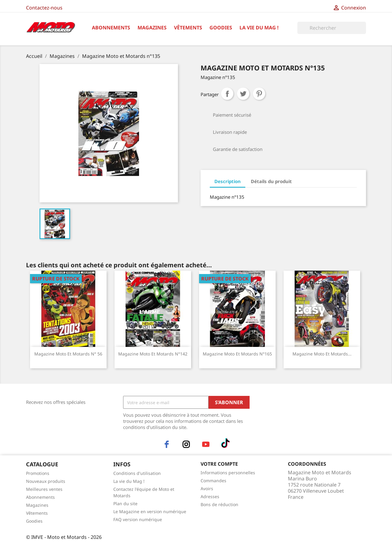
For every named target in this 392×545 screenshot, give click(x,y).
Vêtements (188, 28)
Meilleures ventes (44, 489)
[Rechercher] (332, 28)
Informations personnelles (228, 473)
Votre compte (219, 464)
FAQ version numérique (138, 519)
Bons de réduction (219, 504)
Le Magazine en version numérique (150, 511)
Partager (227, 94)
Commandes (213, 481)
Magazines (152, 28)
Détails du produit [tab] (271, 181)
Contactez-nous (44, 8)
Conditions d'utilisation (137, 473)
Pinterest (259, 94)
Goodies (221, 28)
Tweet (243, 94)
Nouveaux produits (46, 481)
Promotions (38, 473)
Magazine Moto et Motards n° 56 (68, 354)
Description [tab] (228, 181)
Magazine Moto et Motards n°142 (153, 354)
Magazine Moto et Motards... (322, 354)
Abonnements (111, 28)
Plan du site (125, 504)
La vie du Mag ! (259, 28)
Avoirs (207, 489)
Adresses (210, 496)
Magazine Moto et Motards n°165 (237, 354)
